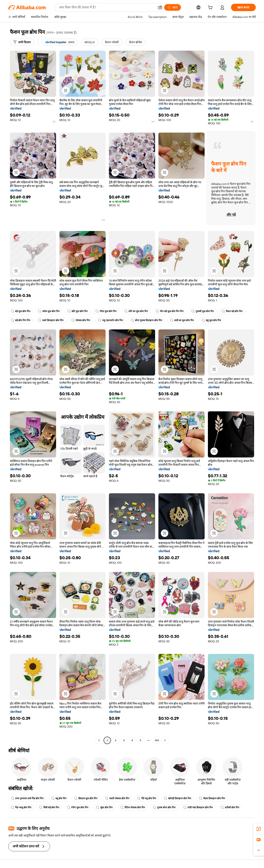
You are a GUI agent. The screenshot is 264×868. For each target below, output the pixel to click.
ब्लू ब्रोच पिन (59, 798)
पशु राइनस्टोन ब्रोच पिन (110, 320)
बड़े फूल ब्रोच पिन (21, 311)
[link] (259, 829)
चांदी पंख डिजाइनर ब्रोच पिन (198, 807)
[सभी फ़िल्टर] (22, 42)
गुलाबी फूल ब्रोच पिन (203, 311)
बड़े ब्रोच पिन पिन (21, 320)
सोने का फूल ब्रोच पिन (136, 311)
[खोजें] (173, 7)
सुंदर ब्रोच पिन (104, 807)
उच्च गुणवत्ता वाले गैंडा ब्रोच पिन (27, 798)
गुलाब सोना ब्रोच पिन (164, 807)
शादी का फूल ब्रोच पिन (182, 320)
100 (157, 740)
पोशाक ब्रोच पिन (81, 320)
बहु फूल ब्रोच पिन (211, 320)
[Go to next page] (165, 740)
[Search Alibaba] (107, 7)
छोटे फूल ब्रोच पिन (78, 311)
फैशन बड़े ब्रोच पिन (232, 311)
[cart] (211, 8)
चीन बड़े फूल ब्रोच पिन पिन (170, 311)
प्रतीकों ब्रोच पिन (230, 807)
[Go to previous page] (99, 740)
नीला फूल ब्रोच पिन (106, 311)
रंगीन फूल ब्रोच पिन (78, 807)
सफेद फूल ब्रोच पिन (49, 311)
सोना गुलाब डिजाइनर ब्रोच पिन (146, 320)
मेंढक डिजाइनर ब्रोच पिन (212, 798)
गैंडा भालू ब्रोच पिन (21, 807)
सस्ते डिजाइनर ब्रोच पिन (51, 320)
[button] (160, 7)
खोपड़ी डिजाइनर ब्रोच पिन (178, 798)
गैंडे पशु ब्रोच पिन (147, 798)
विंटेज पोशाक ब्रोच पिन (133, 807)
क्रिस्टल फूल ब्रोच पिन (86, 798)
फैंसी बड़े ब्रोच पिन (49, 807)
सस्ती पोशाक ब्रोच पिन (117, 798)
